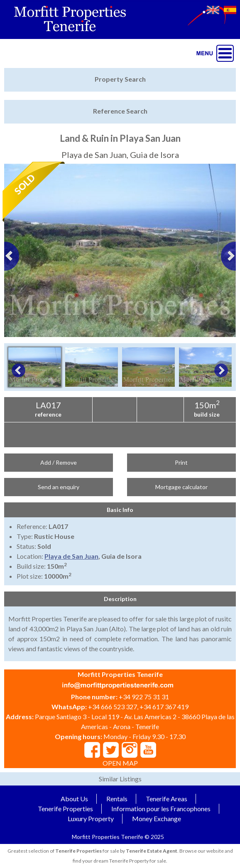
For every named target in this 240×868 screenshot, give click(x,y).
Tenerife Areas (167, 799)
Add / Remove (59, 462)
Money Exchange (157, 818)
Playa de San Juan (71, 556)
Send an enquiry (59, 487)
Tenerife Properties (65, 809)
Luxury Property (91, 818)
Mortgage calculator (181, 487)
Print (181, 462)
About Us (74, 799)
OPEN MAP (120, 763)
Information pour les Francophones (161, 809)
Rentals (117, 799)
